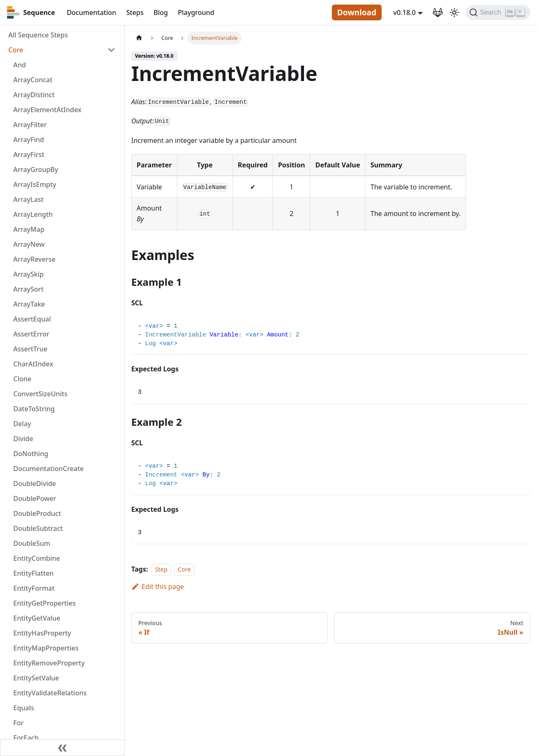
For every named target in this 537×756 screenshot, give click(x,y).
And (20, 65)
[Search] (498, 12)
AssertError (31, 334)
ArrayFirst (29, 155)
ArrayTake (29, 304)
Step (161, 569)
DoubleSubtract (38, 528)
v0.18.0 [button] (405, 12)
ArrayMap (29, 229)
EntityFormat (34, 588)
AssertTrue (30, 349)
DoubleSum (32, 543)
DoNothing (31, 454)
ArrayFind (29, 140)
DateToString (34, 409)
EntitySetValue (36, 678)
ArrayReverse (34, 259)
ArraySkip (28, 274)
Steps (135, 12)
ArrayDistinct (34, 95)
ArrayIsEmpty (35, 184)
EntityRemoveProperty (49, 663)
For (18, 723)
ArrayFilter (30, 125)
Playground (196, 12)
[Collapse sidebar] (62, 748)
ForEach (26, 738)
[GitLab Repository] (438, 12)
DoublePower (35, 498)
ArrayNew (29, 244)
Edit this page (158, 587)
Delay (22, 424)
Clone (22, 379)
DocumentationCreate (49, 469)
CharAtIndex (33, 364)
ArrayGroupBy (36, 169)
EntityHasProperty (42, 633)
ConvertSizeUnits (40, 394)
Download (357, 12)
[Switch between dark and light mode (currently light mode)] (454, 12)
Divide (23, 439)
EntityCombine (37, 558)
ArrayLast (28, 199)
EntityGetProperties (44, 603)
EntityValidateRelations (50, 693)
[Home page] (139, 38)
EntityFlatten (33, 573)
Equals (24, 708)
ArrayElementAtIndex (47, 110)
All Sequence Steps (38, 35)
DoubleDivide (35, 484)
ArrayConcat (33, 80)
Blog (161, 12)
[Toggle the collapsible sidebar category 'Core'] (111, 50)
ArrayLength (33, 214)
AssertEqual (32, 319)
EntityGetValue (37, 618)
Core (16, 50)
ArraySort (28, 289)
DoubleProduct (37, 513)
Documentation (92, 12)
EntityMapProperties (46, 648)
